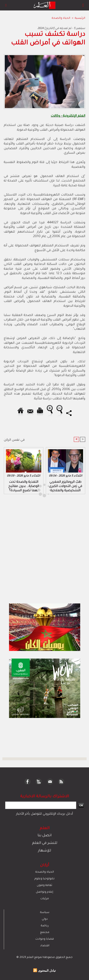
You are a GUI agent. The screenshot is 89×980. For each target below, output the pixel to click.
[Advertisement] (40, 490)
